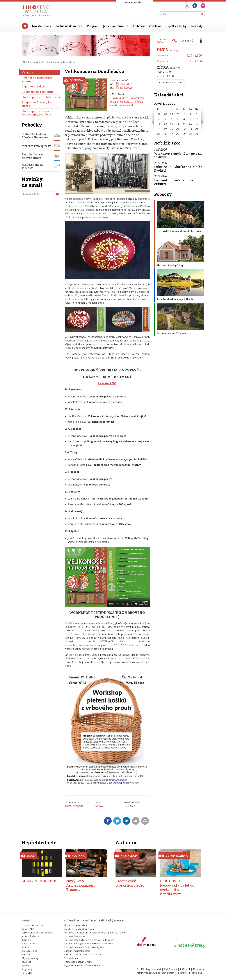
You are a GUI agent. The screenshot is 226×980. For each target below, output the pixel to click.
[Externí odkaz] (147, 942)
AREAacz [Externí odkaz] (26, 955)
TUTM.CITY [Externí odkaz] (27, 973)
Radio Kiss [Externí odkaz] (27, 947)
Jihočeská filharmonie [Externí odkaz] (74, 936)
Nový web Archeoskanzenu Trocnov (81, 885)
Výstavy (43, 62)
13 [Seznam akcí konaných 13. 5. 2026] (171, 124)
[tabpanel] (179, 67)
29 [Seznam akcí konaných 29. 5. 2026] (184, 134)
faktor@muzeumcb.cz (85, 645)
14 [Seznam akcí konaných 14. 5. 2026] (178, 124)
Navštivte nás (41, 26)
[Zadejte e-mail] (41, 194)
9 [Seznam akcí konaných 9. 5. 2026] (190, 119)
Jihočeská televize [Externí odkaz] (30, 936)
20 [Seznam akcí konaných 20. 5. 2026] (171, 129)
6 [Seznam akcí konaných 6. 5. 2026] (171, 119)
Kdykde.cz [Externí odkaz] (26, 962)
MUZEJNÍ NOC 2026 (39, 881)
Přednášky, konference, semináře (37, 79)
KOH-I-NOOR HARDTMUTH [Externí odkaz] (34, 925)
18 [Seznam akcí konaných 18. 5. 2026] (159, 129)
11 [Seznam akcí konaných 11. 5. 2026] (159, 124)
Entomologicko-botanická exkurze (174, 182)
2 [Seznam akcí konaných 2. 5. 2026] (190, 114)
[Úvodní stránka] (37, 17)
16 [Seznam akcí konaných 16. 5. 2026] (190, 124)
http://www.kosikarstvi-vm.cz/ (82, 634)
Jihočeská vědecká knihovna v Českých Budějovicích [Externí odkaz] (89, 940)
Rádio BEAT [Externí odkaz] (27, 940)
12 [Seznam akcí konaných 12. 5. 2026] (165, 124)
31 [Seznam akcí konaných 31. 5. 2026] (197, 134)
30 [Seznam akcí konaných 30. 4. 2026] (178, 114)
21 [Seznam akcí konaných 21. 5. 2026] (178, 129)
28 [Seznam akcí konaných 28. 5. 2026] (178, 134)
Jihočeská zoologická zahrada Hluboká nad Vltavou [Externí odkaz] (89, 944)
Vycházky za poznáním (38, 92)
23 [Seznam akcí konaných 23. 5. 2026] (190, 129)
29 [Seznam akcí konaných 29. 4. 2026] (171, 114)
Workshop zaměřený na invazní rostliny (178, 155)
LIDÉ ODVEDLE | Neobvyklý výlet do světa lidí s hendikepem (177, 887)
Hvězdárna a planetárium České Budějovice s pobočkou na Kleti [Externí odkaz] (95, 933)
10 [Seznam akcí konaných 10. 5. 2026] (197, 119)
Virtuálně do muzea (69, 26)
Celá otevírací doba (171, 82)
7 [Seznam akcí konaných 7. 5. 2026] (178, 119)
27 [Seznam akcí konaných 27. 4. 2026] (159, 114)
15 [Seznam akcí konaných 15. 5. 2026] (184, 124)
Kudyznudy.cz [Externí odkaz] (28, 969)
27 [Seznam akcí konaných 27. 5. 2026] (171, 134)
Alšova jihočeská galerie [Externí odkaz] (76, 925)
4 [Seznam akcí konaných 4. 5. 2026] (159, 119)
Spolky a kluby (177, 26)
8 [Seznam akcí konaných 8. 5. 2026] (184, 119)
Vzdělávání (156, 26)
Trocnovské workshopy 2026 (130, 883)
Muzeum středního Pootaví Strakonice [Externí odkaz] (82, 955)
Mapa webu (199, 969)
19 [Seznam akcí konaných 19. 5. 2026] (165, 129)
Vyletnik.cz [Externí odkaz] (27, 965)
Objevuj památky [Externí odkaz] (30, 958)
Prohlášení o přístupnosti (149, 969)
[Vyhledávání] (182, 14)
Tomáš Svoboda (74, 806)
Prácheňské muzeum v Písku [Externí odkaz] (78, 962)
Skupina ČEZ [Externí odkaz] (28, 929)
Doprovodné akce (33, 86)
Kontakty (197, 26)
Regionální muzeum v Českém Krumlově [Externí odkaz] (84, 965)
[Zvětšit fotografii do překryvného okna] (107, 193)
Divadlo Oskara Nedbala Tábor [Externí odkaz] (79, 929)
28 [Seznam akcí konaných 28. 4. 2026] (165, 114)
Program (93, 26)
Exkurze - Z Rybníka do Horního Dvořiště (178, 169)
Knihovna (139, 26)
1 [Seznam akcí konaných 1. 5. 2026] (184, 114)
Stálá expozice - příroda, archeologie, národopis (37, 113)
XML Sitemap (171, 969)
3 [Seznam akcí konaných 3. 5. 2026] (197, 114)
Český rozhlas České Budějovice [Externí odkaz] (37, 933)
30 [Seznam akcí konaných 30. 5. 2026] (190, 134)
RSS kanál (185, 969)
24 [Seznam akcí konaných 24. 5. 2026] (197, 129)
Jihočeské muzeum (116, 26)
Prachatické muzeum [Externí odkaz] (74, 958)
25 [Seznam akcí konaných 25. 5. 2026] (159, 134)
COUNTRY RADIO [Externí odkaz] (30, 944)
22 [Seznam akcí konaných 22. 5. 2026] (184, 129)
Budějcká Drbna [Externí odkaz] (29, 951)
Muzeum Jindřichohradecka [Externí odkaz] (77, 951)
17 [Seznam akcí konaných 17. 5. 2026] (197, 124)
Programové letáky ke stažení (36, 104)
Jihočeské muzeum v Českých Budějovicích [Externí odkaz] (85, 947)
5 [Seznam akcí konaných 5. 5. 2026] (165, 119)
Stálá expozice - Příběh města (41, 97)
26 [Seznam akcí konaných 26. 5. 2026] (165, 134)
